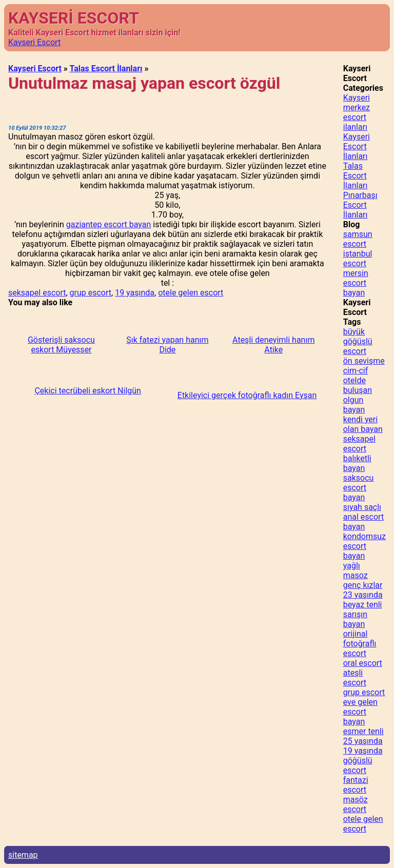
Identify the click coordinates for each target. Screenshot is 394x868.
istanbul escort (358, 259)
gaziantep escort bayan (109, 224)
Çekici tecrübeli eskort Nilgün (88, 391)
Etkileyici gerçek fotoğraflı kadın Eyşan (247, 395)
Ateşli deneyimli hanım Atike (273, 345)
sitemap (23, 855)
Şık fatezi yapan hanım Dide (167, 345)
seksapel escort (37, 293)
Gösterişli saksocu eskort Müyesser (61, 345)
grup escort (91, 293)
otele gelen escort (191, 293)
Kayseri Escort (34, 42)
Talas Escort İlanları (106, 68)
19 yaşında (135, 293)
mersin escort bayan (356, 283)
